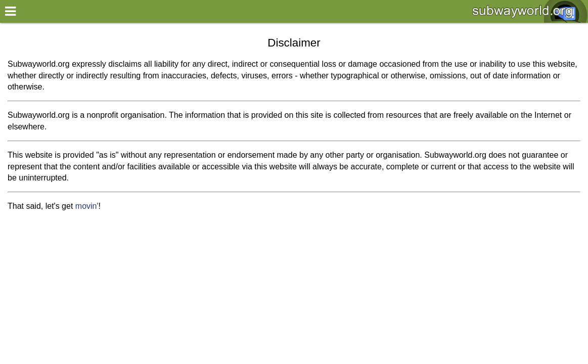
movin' (87, 206)
